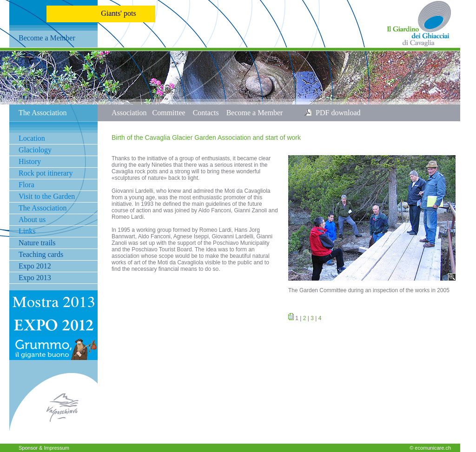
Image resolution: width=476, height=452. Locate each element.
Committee (173, 113)
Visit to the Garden (47, 196)
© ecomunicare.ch (430, 448)
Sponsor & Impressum (44, 448)
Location (32, 138)
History (30, 161)
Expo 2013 (35, 278)
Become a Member (47, 38)
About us (32, 219)
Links (27, 231)
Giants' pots (118, 13)
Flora (26, 185)
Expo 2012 (35, 266)
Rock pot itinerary (46, 173)
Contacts (210, 113)
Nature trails (37, 243)
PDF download (336, 113)
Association (132, 113)
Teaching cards (41, 254)
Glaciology (35, 150)
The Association (43, 208)
